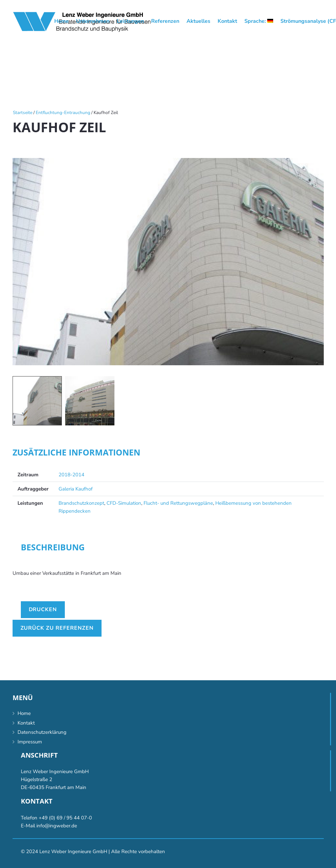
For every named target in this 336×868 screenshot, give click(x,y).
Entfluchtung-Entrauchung (63, 113)
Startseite (23, 113)
